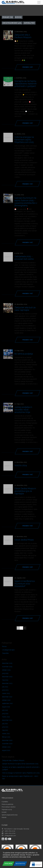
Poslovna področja (7, 804)
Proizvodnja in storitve (9, 807)
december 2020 (7, 740)
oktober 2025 (6, 670)
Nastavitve (20, 864)
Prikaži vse (8, 17)
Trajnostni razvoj (7, 810)
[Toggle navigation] (39, 2)
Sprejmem (8, 864)
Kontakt (4, 812)
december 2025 (7, 663)
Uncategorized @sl (12, 23)
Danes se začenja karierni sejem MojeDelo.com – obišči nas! (20, 777)
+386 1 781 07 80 (10, 833)
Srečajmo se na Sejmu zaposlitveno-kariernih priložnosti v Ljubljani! (21, 768)
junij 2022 (5, 714)
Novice (18, 17)
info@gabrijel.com (10, 836)
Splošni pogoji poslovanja (10, 815)
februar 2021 (6, 737)
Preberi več (28, 67)
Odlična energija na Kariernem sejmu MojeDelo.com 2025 (21, 773)
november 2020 (7, 744)
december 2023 (7, 683)
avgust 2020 (6, 750)
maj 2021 (5, 730)
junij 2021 (5, 727)
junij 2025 (5, 673)
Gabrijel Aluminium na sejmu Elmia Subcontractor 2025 (20, 764)
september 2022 (7, 703)
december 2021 (7, 720)
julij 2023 (5, 687)
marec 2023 (6, 693)
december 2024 (7, 677)
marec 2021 (6, 734)
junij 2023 (5, 690)
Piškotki (4, 817)
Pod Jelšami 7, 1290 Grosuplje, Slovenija (17, 829)
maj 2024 (5, 680)
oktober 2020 (6, 747)
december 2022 (7, 697)
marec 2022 (6, 717)
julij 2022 (5, 710)
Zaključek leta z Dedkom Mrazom (13, 760)
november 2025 (7, 667)
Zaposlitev (29, 23)
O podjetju (5, 802)
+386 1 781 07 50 (10, 831)
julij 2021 (5, 724)
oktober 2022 (6, 700)
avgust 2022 (6, 707)
